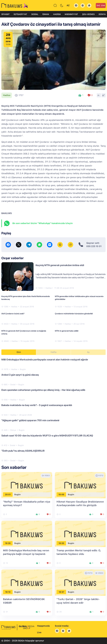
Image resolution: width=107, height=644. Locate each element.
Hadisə (57, 14)
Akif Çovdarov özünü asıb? (13, 314)
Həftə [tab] (53, 352)
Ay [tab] (88, 352)
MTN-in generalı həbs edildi (67, 331)
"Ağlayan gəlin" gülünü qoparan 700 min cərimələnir (30, 420)
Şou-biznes (88, 14)
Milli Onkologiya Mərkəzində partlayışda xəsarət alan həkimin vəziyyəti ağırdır (45, 360)
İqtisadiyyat (20, 14)
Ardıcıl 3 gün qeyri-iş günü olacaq (20, 375)
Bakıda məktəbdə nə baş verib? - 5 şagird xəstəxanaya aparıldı (37, 405)
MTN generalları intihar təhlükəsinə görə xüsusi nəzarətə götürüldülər (79, 298)
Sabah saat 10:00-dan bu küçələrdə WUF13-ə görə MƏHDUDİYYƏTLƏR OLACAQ (47, 436)
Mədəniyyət (71, 14)
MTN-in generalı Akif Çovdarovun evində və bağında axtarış (24, 332)
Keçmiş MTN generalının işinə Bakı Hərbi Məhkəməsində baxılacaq (26, 298)
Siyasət (5, 14)
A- (99, 95)
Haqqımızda (43, 626)
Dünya (102, 14)
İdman (46, 14)
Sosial (35, 14)
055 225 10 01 (94, 246)
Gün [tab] (19, 352)
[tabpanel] (53, 410)
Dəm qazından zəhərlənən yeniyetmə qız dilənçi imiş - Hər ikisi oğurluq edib (43, 390)
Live (101, 5)
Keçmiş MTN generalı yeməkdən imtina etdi (60, 265)
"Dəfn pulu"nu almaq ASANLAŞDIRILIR (23, 451)
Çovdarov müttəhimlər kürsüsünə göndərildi (74, 314)
